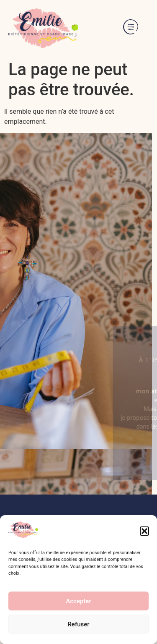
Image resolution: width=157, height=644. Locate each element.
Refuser (78, 624)
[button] (144, 531)
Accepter (78, 601)
